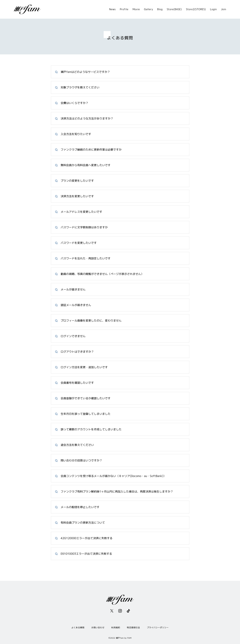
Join (224, 9)
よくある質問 (78, 628)
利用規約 (116, 628)
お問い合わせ (98, 628)
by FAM (128, 638)
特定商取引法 (133, 628)
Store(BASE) (174, 9)
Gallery (148, 9)
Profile (124, 9)
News (112, 9)
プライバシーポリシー (158, 628)
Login (213, 9)
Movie (136, 9)
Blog (160, 9)
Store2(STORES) (196, 9)
